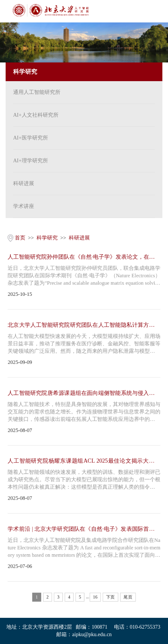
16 (95, 598)
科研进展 (24, 183)
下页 (111, 598)
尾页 (128, 598)
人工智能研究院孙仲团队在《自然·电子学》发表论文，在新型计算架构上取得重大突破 (84, 257)
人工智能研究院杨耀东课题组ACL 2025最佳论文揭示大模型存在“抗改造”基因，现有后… (84, 461)
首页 (19, 237)
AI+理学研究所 (31, 161)
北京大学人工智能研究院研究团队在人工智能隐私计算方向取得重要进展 (84, 325)
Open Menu (157, 11)
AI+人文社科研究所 (36, 115)
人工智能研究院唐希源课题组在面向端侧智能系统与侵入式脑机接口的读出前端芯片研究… (84, 393)
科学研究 (47, 237)
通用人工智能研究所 (37, 92)
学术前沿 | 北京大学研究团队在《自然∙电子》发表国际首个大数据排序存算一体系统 (84, 530)
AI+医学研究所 (31, 138)
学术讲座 (24, 206)
